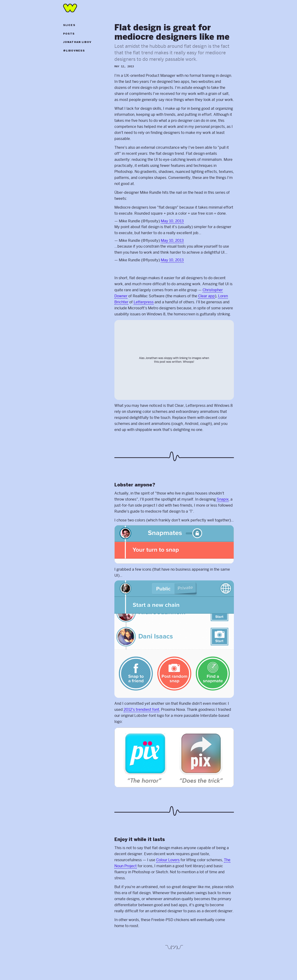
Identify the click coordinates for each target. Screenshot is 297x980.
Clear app (207, 296)
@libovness (74, 51)
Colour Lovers (168, 860)
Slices (69, 25)
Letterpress (144, 302)
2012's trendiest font (141, 710)
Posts (69, 34)
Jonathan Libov (77, 42)
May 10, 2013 (172, 221)
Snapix (223, 499)
